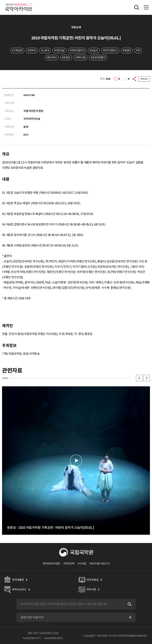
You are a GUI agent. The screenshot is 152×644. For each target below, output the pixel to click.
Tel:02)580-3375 (32, 638)
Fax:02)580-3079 (53, 638)
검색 (129, 604)
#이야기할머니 (110, 50)
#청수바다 (52, 57)
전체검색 (137, 7)
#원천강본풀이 (98, 57)
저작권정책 (69, 563)
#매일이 (127, 50)
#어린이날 (59, 50)
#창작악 (32, 50)
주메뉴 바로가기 (0, 0)
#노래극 (45, 50)
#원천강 (66, 57)
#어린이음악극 (77, 50)
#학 (138, 50)
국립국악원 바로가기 (99, 563)
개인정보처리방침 (51, 563)
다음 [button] (147, 378)
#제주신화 (80, 57)
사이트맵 (82, 563)
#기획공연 (17, 50)
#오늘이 (94, 50)
